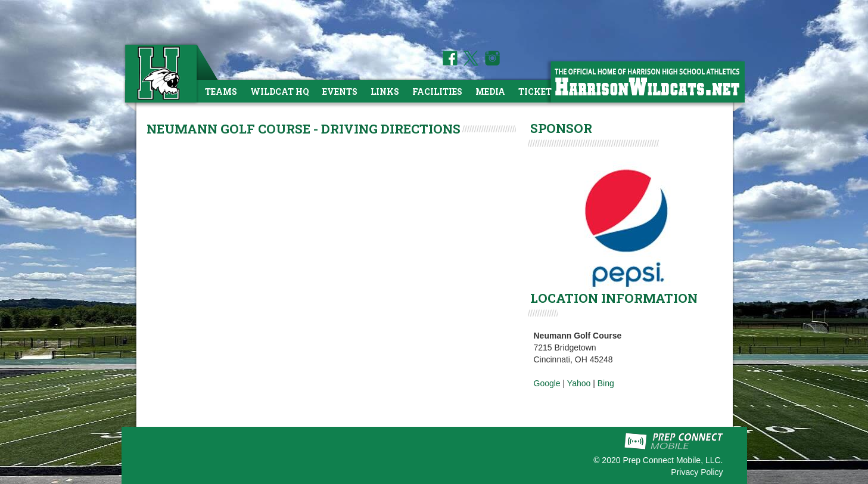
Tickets (538, 91)
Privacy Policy (697, 472)
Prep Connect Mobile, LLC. (673, 460)
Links (385, 91)
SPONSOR (561, 128)
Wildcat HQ (280, 91)
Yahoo (579, 383)
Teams (221, 91)
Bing (606, 383)
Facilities (437, 91)
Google (547, 383)
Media (490, 91)
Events (340, 91)
